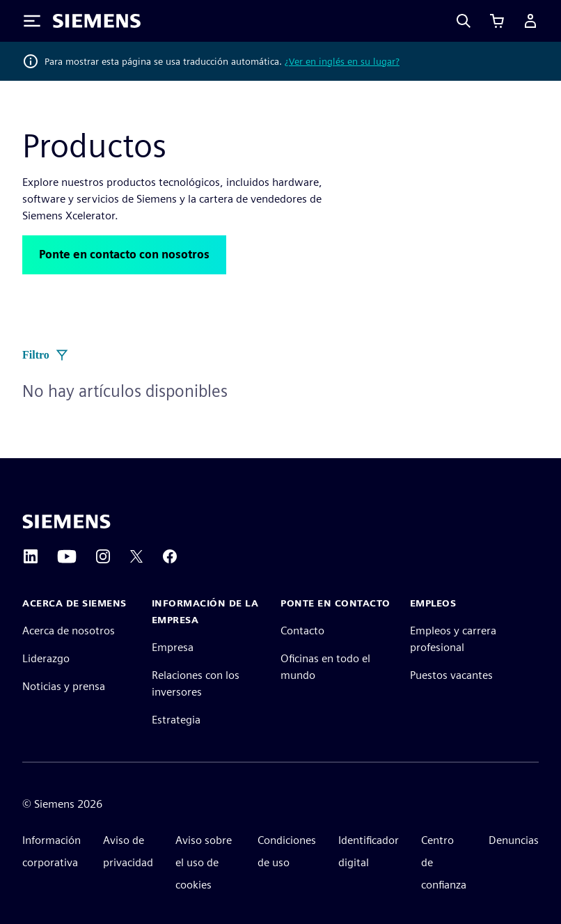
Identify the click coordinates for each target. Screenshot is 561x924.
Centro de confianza (444, 862)
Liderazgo (46, 658)
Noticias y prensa (64, 686)
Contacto (302, 631)
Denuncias (514, 840)
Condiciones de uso (287, 851)
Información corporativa (52, 851)
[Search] (464, 21)
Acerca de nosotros (69, 631)
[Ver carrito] (497, 21)
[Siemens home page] (66, 522)
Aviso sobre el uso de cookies (204, 862)
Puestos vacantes (451, 675)
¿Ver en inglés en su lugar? (342, 61)
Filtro (46, 355)
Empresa (173, 647)
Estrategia (176, 720)
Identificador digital (369, 851)
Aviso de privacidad (128, 851)
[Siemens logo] (97, 21)
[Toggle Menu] (32, 21)
